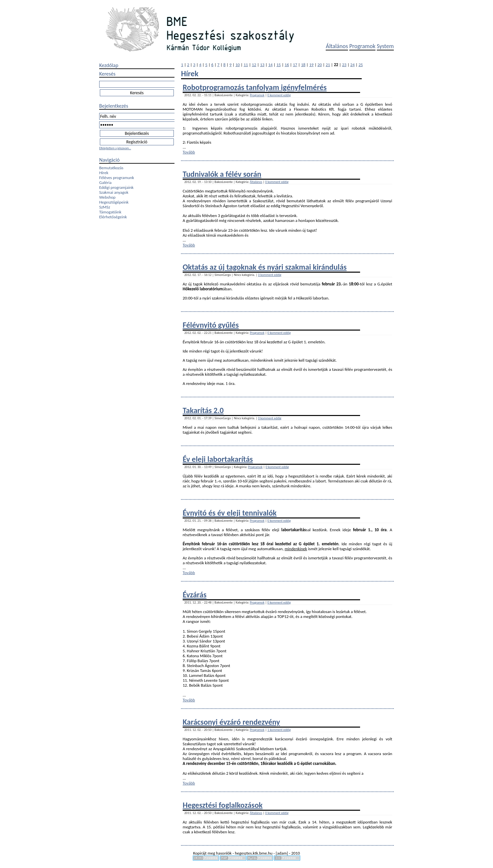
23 (344, 65)
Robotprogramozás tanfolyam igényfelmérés (255, 87)
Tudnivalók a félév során (222, 174)
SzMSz (105, 207)
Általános (337, 46)
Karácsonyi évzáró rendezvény (231, 722)
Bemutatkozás (111, 168)
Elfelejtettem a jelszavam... (115, 148)
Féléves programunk (117, 178)
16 (287, 65)
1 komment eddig (279, 730)
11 (246, 65)
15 (279, 65)
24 (352, 65)
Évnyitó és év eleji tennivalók (230, 513)
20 (320, 65)
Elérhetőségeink (113, 217)
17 (295, 65)
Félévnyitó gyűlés (211, 325)
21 (328, 65)
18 (303, 65)
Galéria (105, 182)
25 (361, 65)
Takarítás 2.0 (203, 410)
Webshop (107, 197)
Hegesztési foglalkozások (223, 805)
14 (270, 65)
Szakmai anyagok (114, 192)
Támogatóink (110, 212)
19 (311, 65)
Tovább (189, 152)
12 (254, 65)
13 (262, 65)
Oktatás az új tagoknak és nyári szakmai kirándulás (265, 267)
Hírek (104, 173)
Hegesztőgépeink (114, 202)
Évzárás (195, 595)
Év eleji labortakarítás (218, 459)
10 (237, 65)
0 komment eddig (279, 95)
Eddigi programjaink (116, 187)
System (385, 46)
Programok (362, 46)
